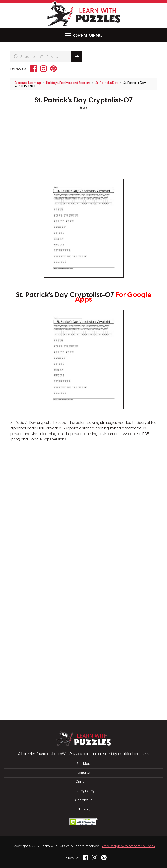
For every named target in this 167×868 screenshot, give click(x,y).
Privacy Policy (84, 791)
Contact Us (84, 800)
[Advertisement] (63, 512)
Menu (84, 35)
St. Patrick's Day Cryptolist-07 (84, 100)
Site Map (83, 764)
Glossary (83, 809)
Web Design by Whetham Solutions (128, 846)
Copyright (84, 782)
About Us (83, 773)
